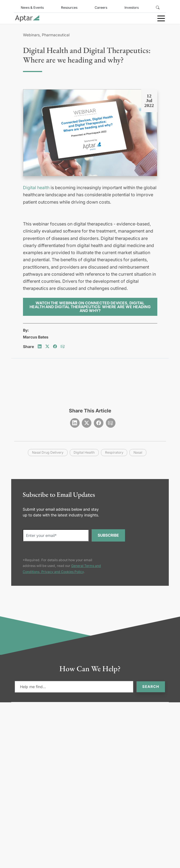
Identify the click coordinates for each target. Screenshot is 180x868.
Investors (132, 8)
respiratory (114, 452)
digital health (84, 452)
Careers (101, 8)
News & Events (32, 8)
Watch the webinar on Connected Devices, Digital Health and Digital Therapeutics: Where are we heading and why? (90, 307)
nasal (138, 452)
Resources (69, 8)
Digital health (36, 188)
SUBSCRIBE (108, 535)
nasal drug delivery (48, 452)
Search (151, 686)
